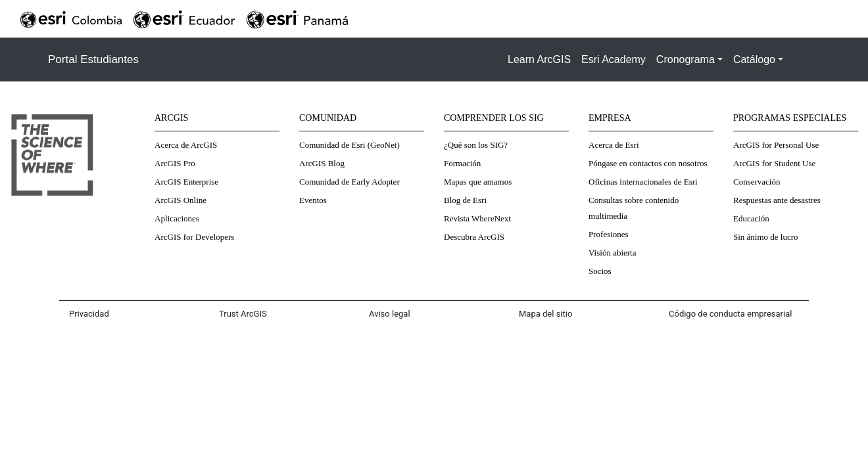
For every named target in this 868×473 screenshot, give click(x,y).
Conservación (757, 182)
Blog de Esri (465, 200)
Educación (751, 218)
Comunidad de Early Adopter (350, 182)
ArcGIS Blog (322, 163)
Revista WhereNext (477, 218)
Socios (600, 271)
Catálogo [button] (754, 59)
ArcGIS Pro (175, 163)
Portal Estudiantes (93, 59)
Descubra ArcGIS (474, 237)
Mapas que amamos (478, 182)
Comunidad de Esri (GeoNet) (350, 145)
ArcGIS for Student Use (774, 163)
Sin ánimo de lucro (766, 237)
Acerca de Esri (614, 145)
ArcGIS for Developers (194, 237)
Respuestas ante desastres (777, 200)
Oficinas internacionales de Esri (643, 182)
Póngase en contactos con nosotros (648, 163)
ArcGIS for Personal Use (776, 145)
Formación (462, 163)
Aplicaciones (177, 218)
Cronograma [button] (686, 59)
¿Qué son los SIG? (476, 145)
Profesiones (609, 234)
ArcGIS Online (181, 200)
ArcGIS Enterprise (186, 182)
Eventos (313, 200)
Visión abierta (613, 253)
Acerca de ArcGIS (186, 145)
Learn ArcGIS (539, 59)
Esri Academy (614, 59)
